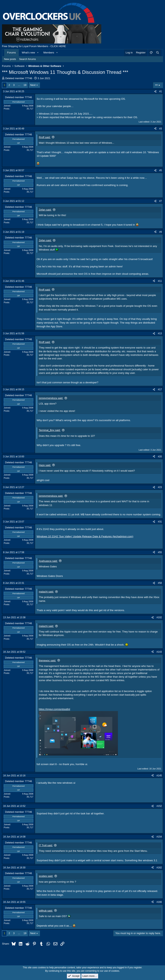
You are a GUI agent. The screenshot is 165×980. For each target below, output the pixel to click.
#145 (159, 776)
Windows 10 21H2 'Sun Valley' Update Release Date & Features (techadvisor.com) (85, 536)
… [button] (19, 85)
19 (25, 85)
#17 (160, 389)
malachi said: (46, 592)
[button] (38, 53)
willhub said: (46, 911)
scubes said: (46, 876)
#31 (160, 522)
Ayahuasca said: (48, 561)
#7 (161, 201)
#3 (161, 129)
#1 (161, 91)
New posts (10, 59)
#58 (160, 583)
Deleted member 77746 (19, 78)
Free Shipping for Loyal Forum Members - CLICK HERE (34, 46)
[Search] (157, 53)
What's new (28, 53)
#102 (159, 617)
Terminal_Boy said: (50, 430)
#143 (159, 652)
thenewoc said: (47, 660)
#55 (160, 552)
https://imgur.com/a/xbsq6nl (54, 709)
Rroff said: (45, 137)
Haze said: (45, 465)
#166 (159, 902)
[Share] (155, 92)
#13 (160, 333)
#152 (159, 806)
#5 (161, 170)
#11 (160, 281)
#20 (160, 457)
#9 (161, 232)
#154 (159, 837)
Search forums (28, 59)
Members (49, 53)
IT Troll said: (46, 845)
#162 (159, 868)
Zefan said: (45, 210)
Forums (11, 53)
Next (33, 85)
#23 (160, 487)
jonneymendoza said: (51, 398)
